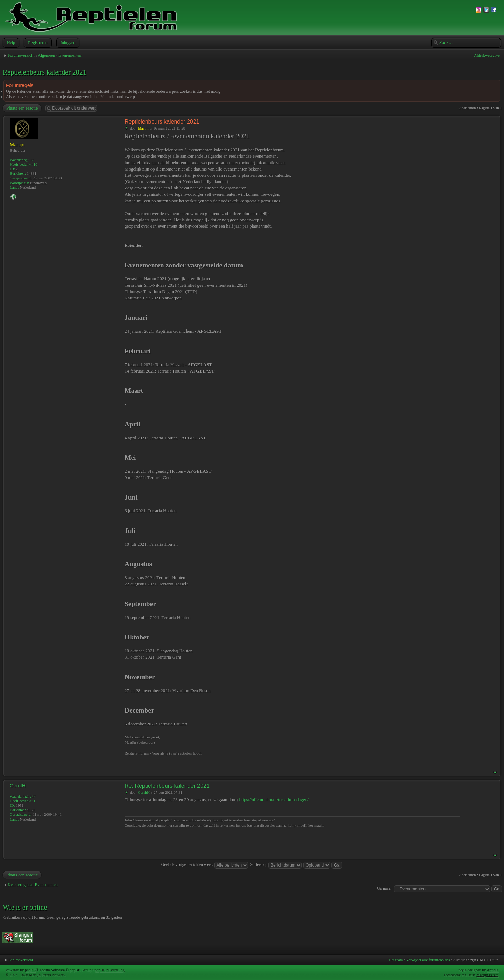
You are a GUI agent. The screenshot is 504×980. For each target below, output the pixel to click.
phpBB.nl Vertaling (109, 970)
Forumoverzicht (21, 55)
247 (33, 796)
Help (10, 43)
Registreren (37, 43)
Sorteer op (276, 864)
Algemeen (46, 55)
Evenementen (70, 55)
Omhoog (495, 772)
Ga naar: (384, 888)
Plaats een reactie (22, 108)
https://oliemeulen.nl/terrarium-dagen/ (274, 800)
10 (36, 164)
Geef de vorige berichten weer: (205, 864)
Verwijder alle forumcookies (428, 960)
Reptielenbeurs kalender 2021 (45, 72)
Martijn (144, 128)
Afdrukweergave (487, 55)
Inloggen (67, 43)
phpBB (30, 970)
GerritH (144, 792)
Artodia (492, 970)
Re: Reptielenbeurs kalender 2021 (167, 786)
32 (32, 160)
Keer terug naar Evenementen (33, 885)
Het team (396, 960)
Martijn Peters (487, 975)
